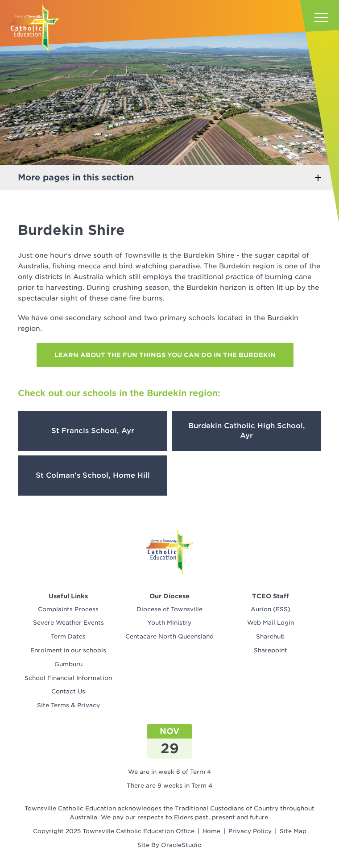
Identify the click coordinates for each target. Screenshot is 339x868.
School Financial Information (68, 678)
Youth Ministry (169, 623)
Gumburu (68, 664)
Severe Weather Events (68, 623)
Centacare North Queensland (169, 636)
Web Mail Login (271, 623)
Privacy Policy (250, 831)
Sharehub (270, 636)
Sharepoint (271, 650)
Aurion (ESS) (271, 609)
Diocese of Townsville (169, 609)
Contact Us (68, 691)
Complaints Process (68, 609)
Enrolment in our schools (68, 650)
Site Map (293, 831)
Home (211, 831)
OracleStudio (181, 845)
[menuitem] (68, 610)
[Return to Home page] (34, 28)
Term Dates (68, 636)
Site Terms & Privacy (68, 705)
